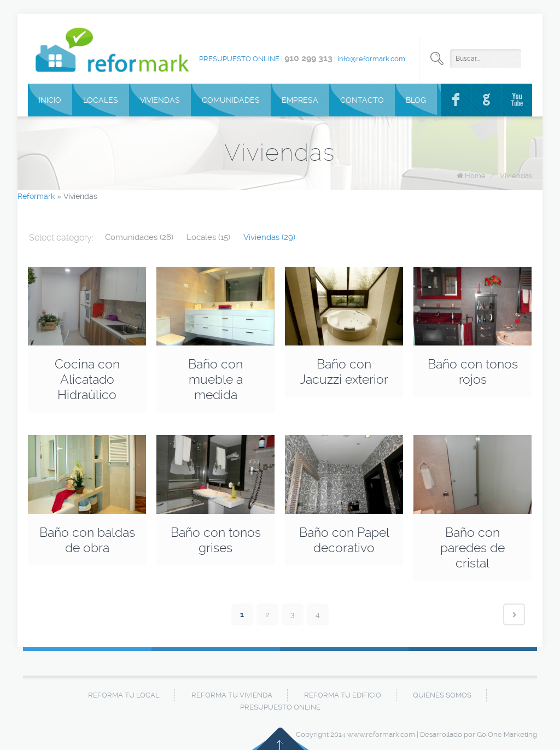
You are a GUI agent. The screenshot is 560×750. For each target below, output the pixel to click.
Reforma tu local (124, 695)
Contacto (362, 100)
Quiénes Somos (442, 695)
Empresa (300, 100)
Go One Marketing (507, 734)
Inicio (50, 100)
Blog (416, 100)
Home (475, 176)
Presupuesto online (239, 59)
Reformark (36, 196)
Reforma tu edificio (343, 695)
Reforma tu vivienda (232, 695)
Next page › (514, 614)
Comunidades (231, 100)
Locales (101, 100)
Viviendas (160, 100)
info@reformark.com (371, 59)
